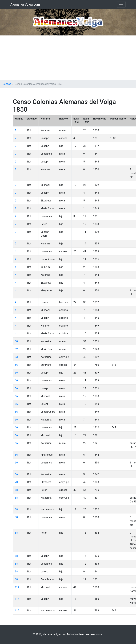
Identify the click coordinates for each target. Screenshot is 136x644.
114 (17, 587)
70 (16, 482)
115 (17, 611)
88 (16, 490)
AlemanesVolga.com (25, 4)
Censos (7, 84)
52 (16, 349)
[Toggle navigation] (121, 4)
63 (16, 357)
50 (16, 341)
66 (16, 365)
